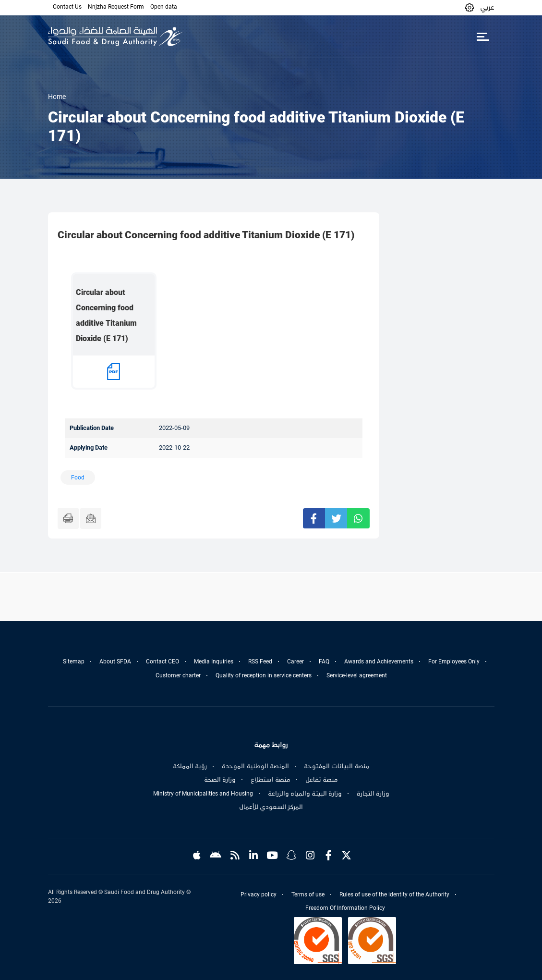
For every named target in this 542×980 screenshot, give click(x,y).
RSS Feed (260, 661)
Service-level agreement (357, 675)
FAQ (324, 661)
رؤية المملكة (190, 766)
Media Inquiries (214, 661)
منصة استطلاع (271, 780)
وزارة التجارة (373, 794)
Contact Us (67, 7)
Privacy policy (259, 894)
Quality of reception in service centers (264, 675)
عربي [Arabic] (487, 7)
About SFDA (115, 661)
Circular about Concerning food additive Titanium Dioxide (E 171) (106, 315)
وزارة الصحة (220, 780)
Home (57, 97)
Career (295, 661)
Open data (164, 7)
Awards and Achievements (379, 661)
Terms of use (308, 894)
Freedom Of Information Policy (345, 908)
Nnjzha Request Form (116, 7)
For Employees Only (454, 661)
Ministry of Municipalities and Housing (203, 794)
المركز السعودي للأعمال (271, 807)
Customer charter (178, 675)
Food (78, 478)
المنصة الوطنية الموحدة (255, 766)
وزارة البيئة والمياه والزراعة (305, 794)
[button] (470, 7)
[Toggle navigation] (483, 37)
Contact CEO (163, 661)
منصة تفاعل (322, 780)
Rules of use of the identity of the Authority (394, 894)
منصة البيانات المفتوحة (337, 766)
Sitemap (74, 661)
